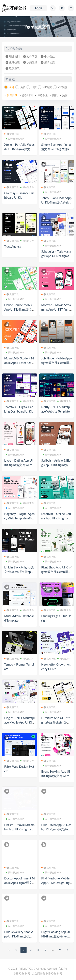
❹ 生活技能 (13, 62)
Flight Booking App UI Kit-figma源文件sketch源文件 (56, 936)
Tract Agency (13, 246)
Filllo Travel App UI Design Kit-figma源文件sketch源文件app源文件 (56, 829)
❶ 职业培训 (13, 56)
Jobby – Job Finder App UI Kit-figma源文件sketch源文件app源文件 (56, 202)
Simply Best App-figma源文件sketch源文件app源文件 (56, 149)
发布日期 (12, 95)
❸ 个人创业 (48, 56)
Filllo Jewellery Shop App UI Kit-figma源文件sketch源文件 (19, 936)
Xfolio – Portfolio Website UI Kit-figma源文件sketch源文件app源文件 (19, 149)
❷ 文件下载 (30, 56)
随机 (55, 95)
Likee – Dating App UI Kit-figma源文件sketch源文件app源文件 (19, 465)
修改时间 (27, 95)
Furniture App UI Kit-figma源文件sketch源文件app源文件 (56, 722)
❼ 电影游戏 (13, 68)
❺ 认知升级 (30, 62)
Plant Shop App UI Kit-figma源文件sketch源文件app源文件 (57, 572)
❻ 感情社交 (48, 62)
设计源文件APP (15, 139)
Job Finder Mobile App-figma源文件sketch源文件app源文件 (57, 363)
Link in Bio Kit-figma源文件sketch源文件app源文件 (19, 572)
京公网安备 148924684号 (47, 973)
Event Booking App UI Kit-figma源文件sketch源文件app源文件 (56, 776)
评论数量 (43, 95)
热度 (65, 95)
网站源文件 (27, 187)
